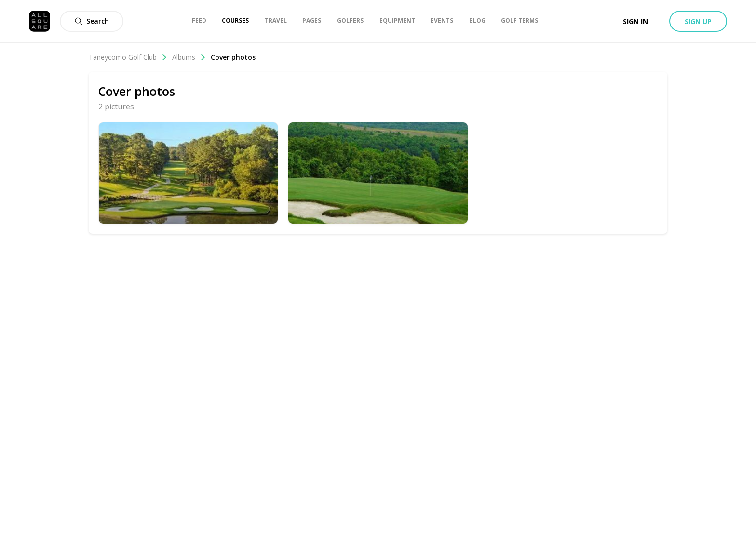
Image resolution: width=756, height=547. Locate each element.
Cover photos (233, 57)
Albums (189, 57)
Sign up (698, 21)
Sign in (635, 21)
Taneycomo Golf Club (128, 57)
